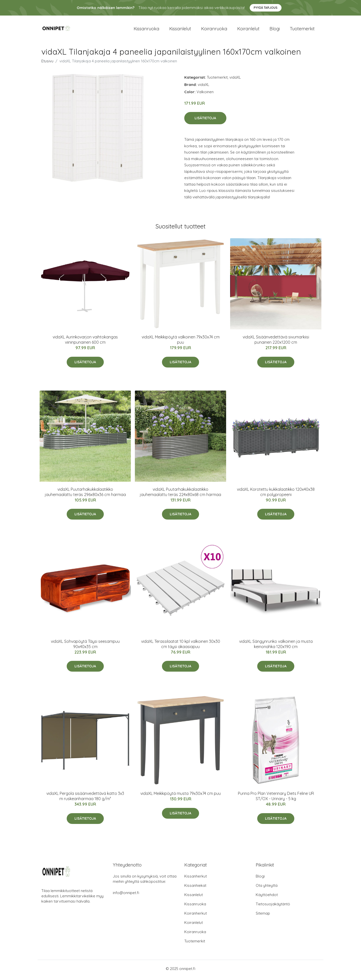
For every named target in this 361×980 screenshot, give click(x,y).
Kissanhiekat (195, 888)
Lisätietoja (205, 121)
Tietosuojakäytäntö (273, 907)
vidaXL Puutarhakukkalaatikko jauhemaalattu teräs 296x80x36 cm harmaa (85, 494)
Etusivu (47, 64)
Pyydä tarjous (266, 8)
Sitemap (263, 916)
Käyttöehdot (267, 897)
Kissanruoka (146, 30)
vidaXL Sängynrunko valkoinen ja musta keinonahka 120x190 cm (276, 646)
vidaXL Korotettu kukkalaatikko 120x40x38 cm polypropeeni (276, 494)
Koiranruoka (214, 30)
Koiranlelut (248, 30)
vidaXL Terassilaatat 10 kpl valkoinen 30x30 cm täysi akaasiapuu (181, 646)
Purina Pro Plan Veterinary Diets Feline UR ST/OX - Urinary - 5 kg (276, 799)
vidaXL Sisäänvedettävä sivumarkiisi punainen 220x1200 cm (276, 342)
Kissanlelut (180, 30)
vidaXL (235, 80)
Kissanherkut (196, 879)
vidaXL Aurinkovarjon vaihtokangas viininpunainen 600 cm (85, 342)
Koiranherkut (196, 916)
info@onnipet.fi (126, 895)
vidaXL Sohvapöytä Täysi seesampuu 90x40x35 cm (85, 646)
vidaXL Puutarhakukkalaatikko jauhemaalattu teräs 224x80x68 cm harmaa (180, 494)
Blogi (275, 30)
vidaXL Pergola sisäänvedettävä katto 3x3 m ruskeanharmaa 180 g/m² (85, 799)
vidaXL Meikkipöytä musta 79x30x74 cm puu (181, 796)
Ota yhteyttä (267, 888)
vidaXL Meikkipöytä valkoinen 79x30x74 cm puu (181, 342)
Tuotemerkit (302, 30)
